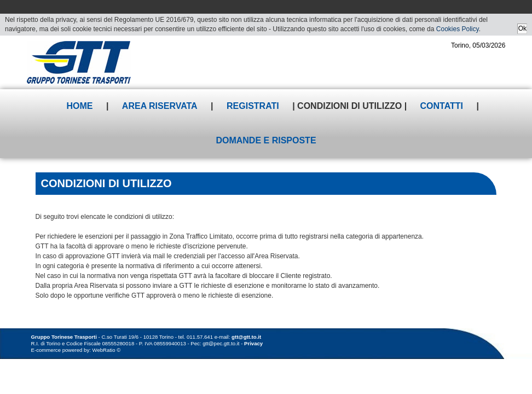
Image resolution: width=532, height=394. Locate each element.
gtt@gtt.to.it (246, 337)
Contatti (442, 106)
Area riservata (160, 106)
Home (79, 106)
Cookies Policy (458, 29)
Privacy (253, 343)
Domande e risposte (266, 140)
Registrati (253, 106)
